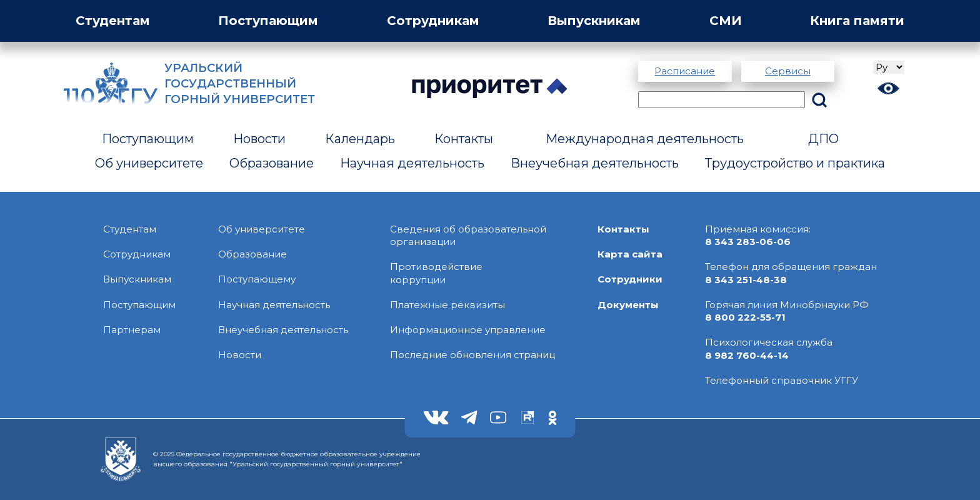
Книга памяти (857, 21)
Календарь (360, 139)
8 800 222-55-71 (745, 317)
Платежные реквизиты (447, 305)
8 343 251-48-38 (746, 280)
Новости (259, 139)
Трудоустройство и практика (795, 163)
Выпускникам (594, 21)
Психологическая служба (769, 342)
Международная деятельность (645, 139)
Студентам (113, 21)
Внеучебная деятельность (595, 163)
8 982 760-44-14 (747, 355)
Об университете (149, 163)
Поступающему (257, 279)
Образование (272, 163)
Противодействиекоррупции (436, 273)
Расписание (685, 71)
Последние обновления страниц (472, 355)
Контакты (464, 139)
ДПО (823, 139)
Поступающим (268, 21)
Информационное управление (468, 330)
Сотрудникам (433, 21)
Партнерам (132, 330)
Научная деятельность (412, 163)
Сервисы (788, 71)
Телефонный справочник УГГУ (782, 380)
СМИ (726, 21)
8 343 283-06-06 (748, 242)
